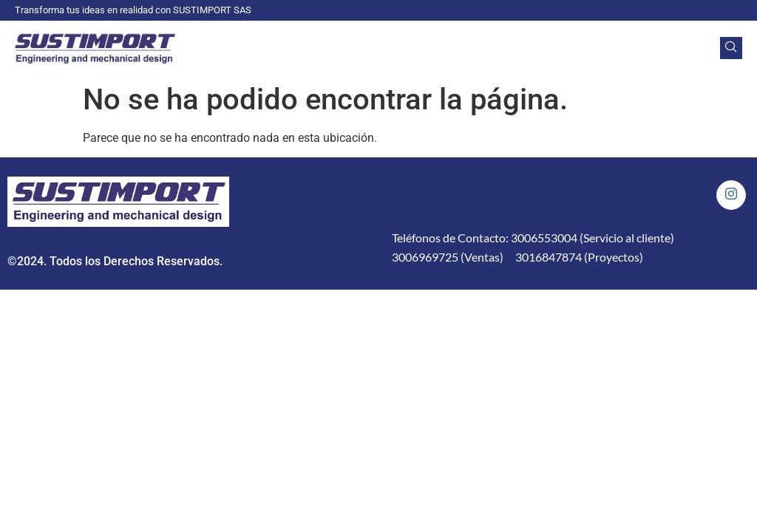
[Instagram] (731, 195)
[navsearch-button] (731, 48)
